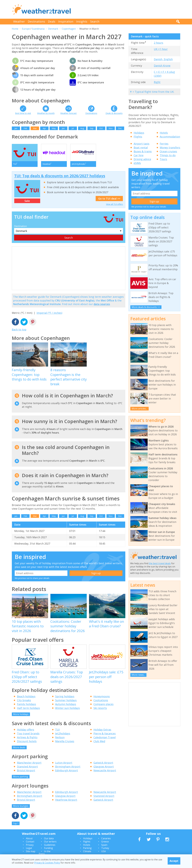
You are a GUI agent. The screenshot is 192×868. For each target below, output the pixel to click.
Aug (82, 128)
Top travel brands (28, 733)
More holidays (21, 714)
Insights (82, 21)
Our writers (50, 842)
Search (95, 21)
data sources (102, 304)
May (54, 128)
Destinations (36, 21)
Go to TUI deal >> (109, 199)
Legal (29, 848)
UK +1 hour (161, 49)
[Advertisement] (128, 9)
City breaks (24, 700)
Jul (73, 128)
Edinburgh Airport (67, 770)
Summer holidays (66, 700)
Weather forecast (68, 113)
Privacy (30, 845)
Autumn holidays (66, 704)
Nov (111, 128)
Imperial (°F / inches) (49, 313)
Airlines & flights (27, 737)
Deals (52, 21)
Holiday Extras (102, 730)
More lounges (21, 806)
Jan (16, 128)
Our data (49, 838)
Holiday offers (26, 730)
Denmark (53, 29)
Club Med (99, 741)
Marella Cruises (65, 741)
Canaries (106, 838)
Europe (26, 29)
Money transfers (170, 147)
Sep (92, 128)
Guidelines (50, 845)
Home (15, 29)
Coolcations (101, 700)
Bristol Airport (26, 770)
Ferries (164, 144)
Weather (19, 21)
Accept (174, 861)
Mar (35, 128)
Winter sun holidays (67, 708)
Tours (163, 159)
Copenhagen (69, 29)
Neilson (60, 737)
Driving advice (142, 159)
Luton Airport (64, 763)
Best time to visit (23, 113)
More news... (138, 675)
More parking (21, 777)
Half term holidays (28, 708)
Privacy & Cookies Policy (47, 863)
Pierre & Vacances (105, 733)
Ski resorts (100, 708)
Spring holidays (65, 696)
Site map (31, 851)
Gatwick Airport (103, 763)
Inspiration (66, 21)
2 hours (159, 43)
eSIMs (137, 163)
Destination (20, 226)
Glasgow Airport (104, 767)
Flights (138, 137)
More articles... (139, 409)
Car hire (139, 155)
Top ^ (16, 823)
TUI (57, 730)
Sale (27, 201)
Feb (25, 128)
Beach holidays (26, 696)
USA (103, 851)
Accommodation (170, 137)
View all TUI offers (114, 204)
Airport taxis (142, 144)
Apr (44, 128)
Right (157, 82)
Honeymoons (102, 696)
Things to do (168, 155)
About (29, 838)
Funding (48, 848)
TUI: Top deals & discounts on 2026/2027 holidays (60, 176)
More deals (19, 747)
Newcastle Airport (105, 770)
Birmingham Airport (68, 767)
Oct (101, 128)
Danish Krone (162, 66)
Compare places (103, 704)
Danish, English (163, 59)
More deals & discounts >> (146, 307)
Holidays (139, 133)
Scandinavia (38, 29)
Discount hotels (27, 741)
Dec (120, 128)
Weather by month (46, 113)
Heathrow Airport (66, 800)
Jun (63, 128)
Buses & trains (143, 151)
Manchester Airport (29, 763)
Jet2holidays (63, 733)
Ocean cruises (168, 151)
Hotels (164, 133)
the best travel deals (160, 563)
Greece (105, 842)
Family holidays (27, 704)
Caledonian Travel (105, 737)
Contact (30, 842)
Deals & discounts (114, 113)
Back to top (19, 329)
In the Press (45, 853)
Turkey (105, 848)
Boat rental (141, 147)
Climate (87, 851)
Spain (104, 845)
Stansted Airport (27, 767)
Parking (87, 848)
